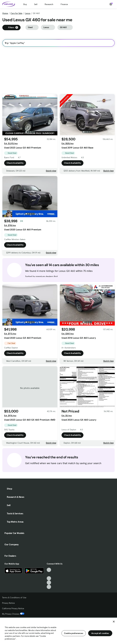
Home (5, 13)
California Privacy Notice (13, 608)
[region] (58, 631)
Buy (25, 4)
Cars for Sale (16, 13)
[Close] (114, 622)
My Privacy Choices (13, 614)
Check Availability (15, 163)
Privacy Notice (8, 603)
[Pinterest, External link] (49, 587)
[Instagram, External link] (49, 583)
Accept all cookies (100, 633)
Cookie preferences (74, 633)
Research (49, 4)
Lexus (28, 13)
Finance (64, 4)
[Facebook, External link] (49, 574)
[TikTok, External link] (49, 570)
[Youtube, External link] (49, 578)
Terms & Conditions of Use (14, 598)
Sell (36, 4)
